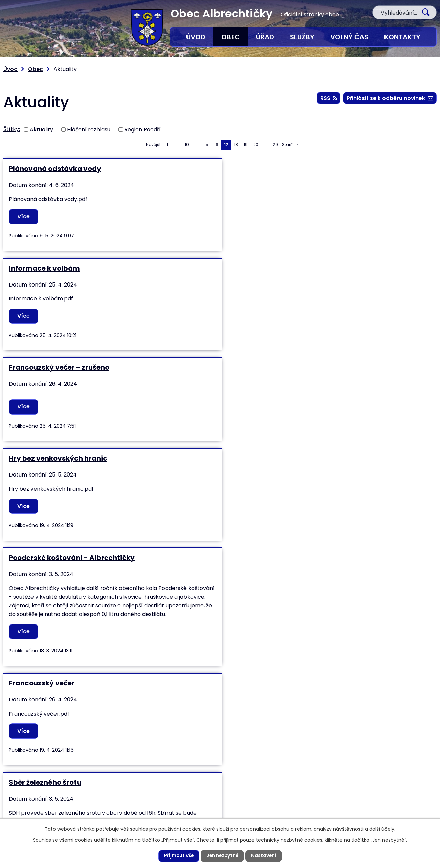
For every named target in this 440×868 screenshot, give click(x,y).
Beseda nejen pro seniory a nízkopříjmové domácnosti (202, 576)
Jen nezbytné (223, 856)
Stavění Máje (177, 427)
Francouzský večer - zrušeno (350, 169)
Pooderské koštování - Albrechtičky (217, 276)
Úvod (196, 37)
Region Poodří (142, 129)
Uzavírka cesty (327, 572)
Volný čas (349, 37)
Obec (231, 37)
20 (256, 144)
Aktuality (41, 129)
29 (275, 144)
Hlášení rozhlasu (89, 129)
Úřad (265, 37)
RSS (327, 98)
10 (187, 144)
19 (246, 144)
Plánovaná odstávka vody (55, 169)
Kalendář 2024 (34, 572)
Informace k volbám (190, 169)
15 (206, 144)
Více (24, 217)
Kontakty (402, 37)
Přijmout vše (178, 856)
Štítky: (12, 129)
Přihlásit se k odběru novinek (389, 98)
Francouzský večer (333, 276)
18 (236, 144)
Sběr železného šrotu (45, 427)
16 (216, 144)
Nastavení (265, 856)
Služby (302, 37)
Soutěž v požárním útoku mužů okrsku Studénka (354, 431)
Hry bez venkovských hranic (58, 276)
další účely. (382, 829)
